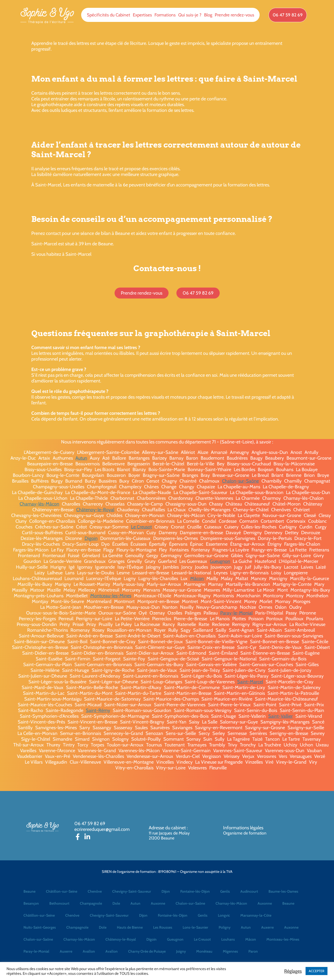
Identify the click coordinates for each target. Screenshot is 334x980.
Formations (165, 15)
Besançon (31, 903)
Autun (81, 458)
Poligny (225, 927)
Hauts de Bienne (130, 927)
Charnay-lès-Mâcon (39, 504)
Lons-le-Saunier (195, 927)
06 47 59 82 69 (90, 824)
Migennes (230, 951)
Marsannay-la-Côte (256, 915)
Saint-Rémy (98, 710)
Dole (116, 903)
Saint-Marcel (250, 682)
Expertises (142, 15)
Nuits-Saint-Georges (40, 927)
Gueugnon (220, 561)
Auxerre (267, 927)
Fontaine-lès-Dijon (195, 891)
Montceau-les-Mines (111, 596)
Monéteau (204, 951)
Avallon (89, 951)
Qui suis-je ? (190, 15)
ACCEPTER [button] (317, 971)
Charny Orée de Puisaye (147, 951)
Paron (253, 951)
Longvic (224, 915)
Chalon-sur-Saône (240, 481)
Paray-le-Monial (236, 613)
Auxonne (158, 903)
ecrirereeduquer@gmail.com (102, 829)
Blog (208, 15)
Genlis (225, 891)
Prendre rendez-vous (234, 15)
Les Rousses (163, 927)
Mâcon (197, 579)
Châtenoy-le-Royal (95, 510)
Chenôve (95, 891)
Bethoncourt (59, 903)
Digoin (91, 538)
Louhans (228, 939)
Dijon (166, 891)
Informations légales (243, 828)
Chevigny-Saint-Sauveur (132, 891)
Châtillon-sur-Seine (62, 891)
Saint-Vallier (281, 716)
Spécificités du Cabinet (109, 15)
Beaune (29, 891)
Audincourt (249, 891)
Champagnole (91, 903)
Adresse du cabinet (168, 828)
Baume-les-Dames (283, 891)
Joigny (181, 951)
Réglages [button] (293, 971)
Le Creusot (141, 527)
